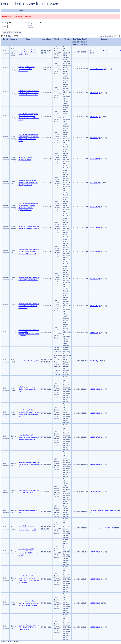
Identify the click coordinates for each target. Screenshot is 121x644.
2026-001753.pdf (95, 228)
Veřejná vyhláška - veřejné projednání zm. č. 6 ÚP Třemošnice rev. (27, 69)
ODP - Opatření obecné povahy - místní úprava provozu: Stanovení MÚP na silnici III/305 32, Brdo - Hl (29, 603)
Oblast (5, 39)
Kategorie (13, 39)
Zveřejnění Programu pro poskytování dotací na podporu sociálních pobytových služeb (28, 528)
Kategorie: (31, 23)
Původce (57, 39)
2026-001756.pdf (95, 207)
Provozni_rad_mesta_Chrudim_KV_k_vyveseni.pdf (105, 51)
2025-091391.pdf (95, 603)
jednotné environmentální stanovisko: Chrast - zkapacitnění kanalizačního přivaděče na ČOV (29, 437)
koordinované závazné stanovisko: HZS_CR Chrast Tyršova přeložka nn (29, 464)
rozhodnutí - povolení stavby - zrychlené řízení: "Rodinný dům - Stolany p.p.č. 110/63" (28, 183)
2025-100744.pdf (95, 93)
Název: (4, 27)
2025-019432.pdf (95, 138)
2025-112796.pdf (95, 183)
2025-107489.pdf (95, 306)
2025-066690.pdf (95, 389)
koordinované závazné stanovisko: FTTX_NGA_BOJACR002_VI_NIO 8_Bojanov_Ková (29, 627)
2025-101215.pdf (95, 117)
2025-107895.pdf (95, 413)
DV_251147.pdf (95, 361)
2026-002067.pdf (95, 159)
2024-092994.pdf (95, 252)
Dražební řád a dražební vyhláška (29, 361)
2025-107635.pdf (95, 579)
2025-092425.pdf (95, 627)
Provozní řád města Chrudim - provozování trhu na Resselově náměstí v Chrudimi (28, 52)
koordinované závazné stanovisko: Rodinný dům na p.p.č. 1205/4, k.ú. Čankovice (29, 306)
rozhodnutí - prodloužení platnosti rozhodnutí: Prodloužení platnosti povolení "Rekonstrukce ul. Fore (29, 93)
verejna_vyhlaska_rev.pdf (98, 69)
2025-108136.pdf (95, 552)
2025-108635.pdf (95, 464)
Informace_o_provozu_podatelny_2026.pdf (103, 510)
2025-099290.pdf (95, 491)
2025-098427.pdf (95, 437)
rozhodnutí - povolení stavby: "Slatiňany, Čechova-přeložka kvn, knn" (29, 389)
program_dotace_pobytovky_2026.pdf (101, 528)
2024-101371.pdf (95, 333)
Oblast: (4, 23)
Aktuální (21, 10)
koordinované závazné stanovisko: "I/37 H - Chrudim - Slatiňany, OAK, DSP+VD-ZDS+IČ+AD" (29, 252)
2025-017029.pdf (95, 279)
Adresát (67, 39)
